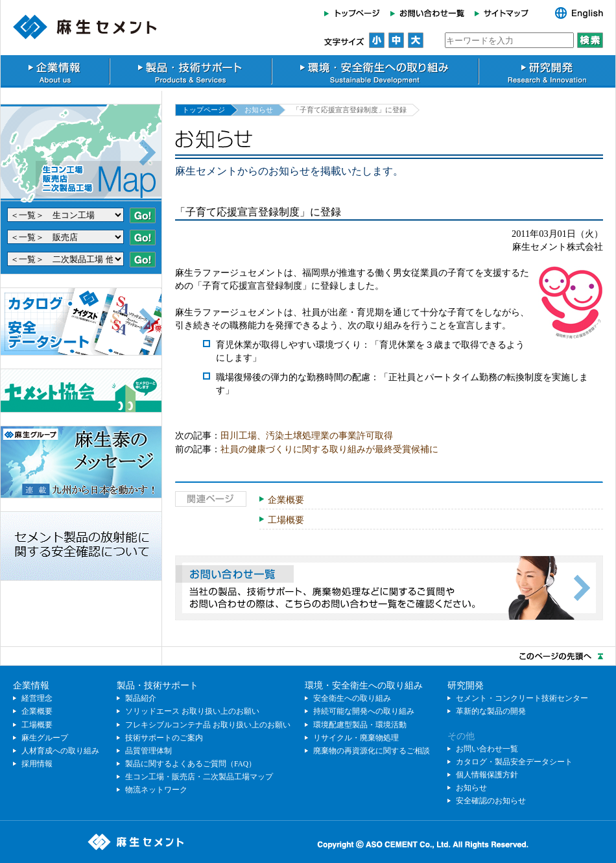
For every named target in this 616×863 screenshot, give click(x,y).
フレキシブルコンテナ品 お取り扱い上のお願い (208, 725)
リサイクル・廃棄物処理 (356, 738)
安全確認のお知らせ (491, 801)
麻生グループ (45, 738)
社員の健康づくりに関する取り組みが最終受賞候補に (329, 449)
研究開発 (547, 71)
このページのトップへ (308, 656)
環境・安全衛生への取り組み (375, 71)
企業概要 (286, 500)
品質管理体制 (148, 751)
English (572, 13)
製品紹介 (141, 698)
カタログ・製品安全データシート (514, 762)
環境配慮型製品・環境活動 (360, 725)
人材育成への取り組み (60, 751)
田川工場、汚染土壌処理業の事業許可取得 (307, 435)
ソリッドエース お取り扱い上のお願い (192, 711)
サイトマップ (505, 13)
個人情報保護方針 (487, 775)
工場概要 (286, 520)
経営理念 (37, 698)
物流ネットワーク (156, 790)
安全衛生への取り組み (352, 698)
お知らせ (259, 110)
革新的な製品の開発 (491, 711)
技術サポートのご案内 (164, 738)
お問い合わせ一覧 (427, 13)
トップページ (355, 13)
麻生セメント (85, 27)
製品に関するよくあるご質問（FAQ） (191, 764)
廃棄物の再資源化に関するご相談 (372, 751)
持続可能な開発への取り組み (364, 711)
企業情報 (55, 71)
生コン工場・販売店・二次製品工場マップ (199, 777)
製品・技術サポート (191, 71)
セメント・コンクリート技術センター (522, 698)
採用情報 (37, 764)
